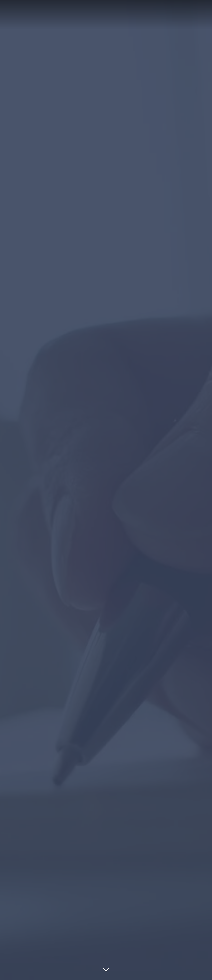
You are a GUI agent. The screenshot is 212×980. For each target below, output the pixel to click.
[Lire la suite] (106, 969)
